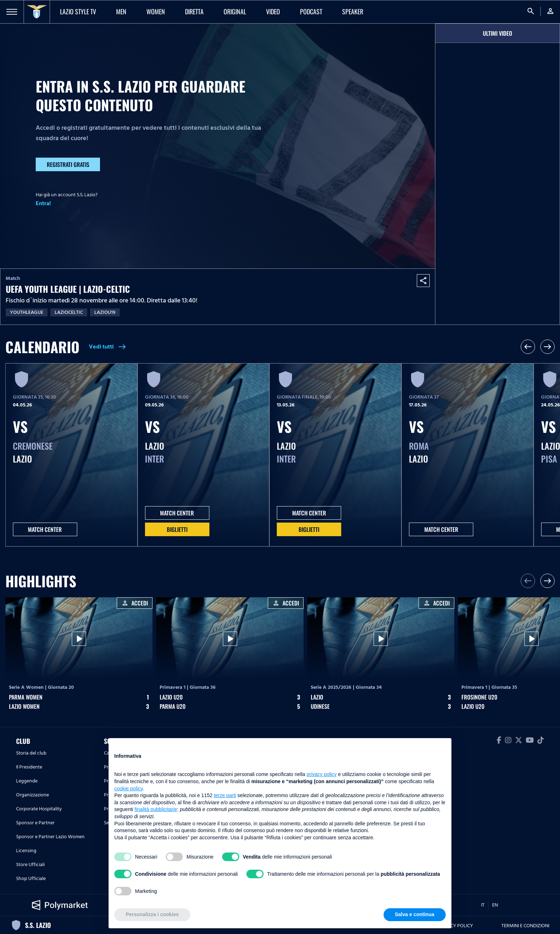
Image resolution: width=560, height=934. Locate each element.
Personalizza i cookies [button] (152, 914)
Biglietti (177, 529)
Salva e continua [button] (415, 914)
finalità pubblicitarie (156, 809)
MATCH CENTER (45, 529)
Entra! (43, 203)
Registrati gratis (68, 164)
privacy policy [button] (322, 774)
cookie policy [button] (128, 789)
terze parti (225, 795)
